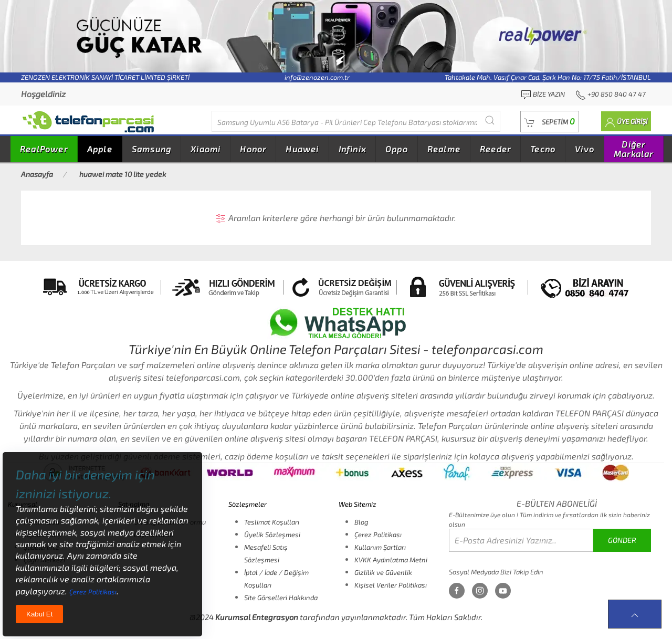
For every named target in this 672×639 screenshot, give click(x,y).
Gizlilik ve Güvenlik (383, 572)
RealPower (44, 149)
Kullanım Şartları (380, 547)
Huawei (302, 149)
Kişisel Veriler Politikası (391, 585)
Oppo (397, 149)
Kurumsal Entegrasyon (257, 617)
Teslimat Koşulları (272, 522)
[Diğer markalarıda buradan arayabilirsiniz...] (356, 121)
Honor (253, 149)
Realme (444, 149)
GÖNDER (622, 540)
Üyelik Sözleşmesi (272, 535)
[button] (550, 122)
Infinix (352, 149)
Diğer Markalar (634, 149)
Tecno (543, 149)
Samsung (151, 149)
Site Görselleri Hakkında (281, 598)
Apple (100, 149)
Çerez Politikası (378, 535)
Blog (361, 522)
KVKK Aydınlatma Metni (391, 560)
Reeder (495, 149)
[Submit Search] (490, 120)
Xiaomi (206, 149)
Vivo (585, 149)
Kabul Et (39, 614)
